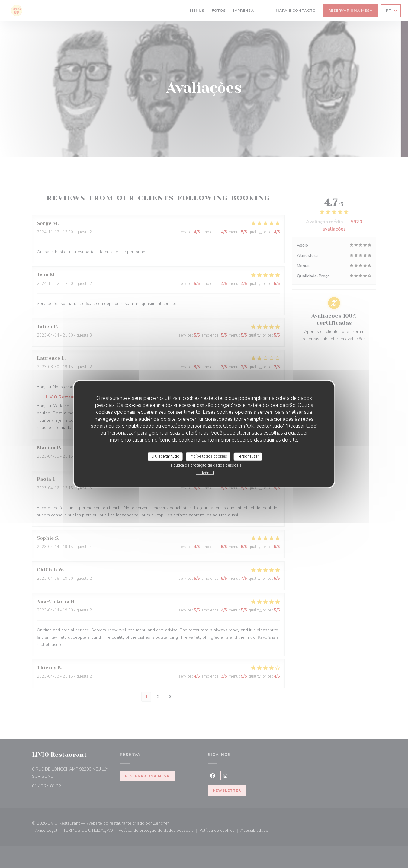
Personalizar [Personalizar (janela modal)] (248, 456)
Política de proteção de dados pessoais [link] (206, 465)
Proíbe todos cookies (208, 456)
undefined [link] (205, 473)
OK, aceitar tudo (165, 456)
